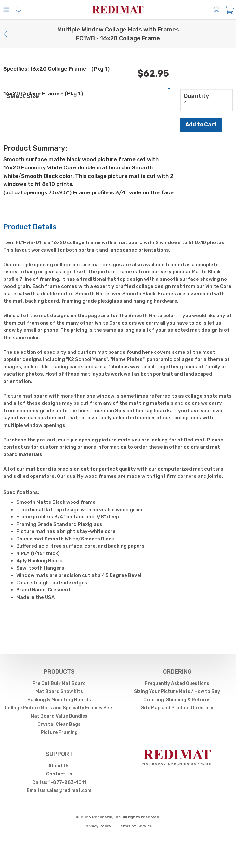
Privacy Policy (98, 826)
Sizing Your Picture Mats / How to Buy (177, 692)
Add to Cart (201, 124)
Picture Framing (59, 732)
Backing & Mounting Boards (59, 700)
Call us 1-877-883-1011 (59, 782)
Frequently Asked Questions (177, 683)
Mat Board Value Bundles (59, 716)
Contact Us (59, 774)
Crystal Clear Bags (59, 724)
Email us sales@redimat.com (59, 791)
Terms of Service (135, 826)
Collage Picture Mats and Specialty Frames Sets (59, 708)
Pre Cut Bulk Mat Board (59, 683)
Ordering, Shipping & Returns (177, 700)
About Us (59, 766)
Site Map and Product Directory (177, 708)
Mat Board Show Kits (59, 692)
